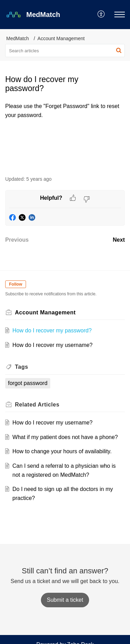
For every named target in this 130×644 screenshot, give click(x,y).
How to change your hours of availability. (62, 451)
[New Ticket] (65, 600)
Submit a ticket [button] (65, 600)
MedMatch (18, 38)
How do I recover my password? (52, 330)
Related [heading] (37, 405)
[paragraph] (65, 111)
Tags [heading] (21, 367)
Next (119, 240)
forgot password (28, 383)
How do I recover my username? (53, 345)
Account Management (61, 38)
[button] (101, 15)
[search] (65, 51)
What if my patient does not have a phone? (65, 437)
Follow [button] (16, 284)
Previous (17, 240)
